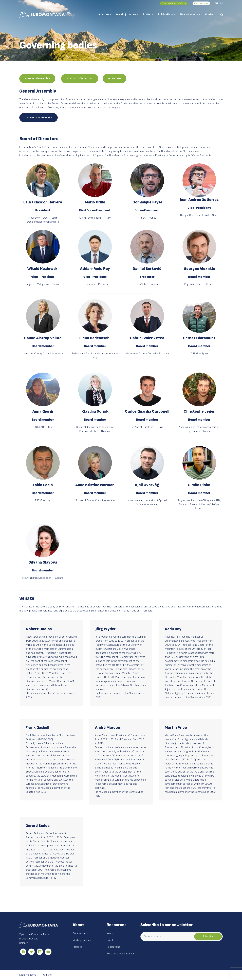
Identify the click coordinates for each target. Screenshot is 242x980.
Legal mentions (28, 975)
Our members (80, 933)
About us (104, 14)
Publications (166, 14)
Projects (148, 14)
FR (222, 3)
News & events (189, 14)
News (110, 933)
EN (216, 3)
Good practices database (174, 3)
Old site (47, 975)
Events (110, 940)
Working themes (126, 14)
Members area (201, 3)
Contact (210, 14)
